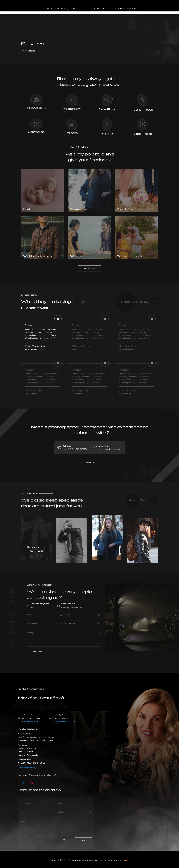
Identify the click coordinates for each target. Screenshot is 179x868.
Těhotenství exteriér (131, 254)
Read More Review (135, 299)
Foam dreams (79, 207)
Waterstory (78, 254)
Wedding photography (38, 254)
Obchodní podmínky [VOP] (27, 765)
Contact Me (90, 460)
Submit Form (37, 650)
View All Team (138, 498)
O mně (55, 8)
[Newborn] (42, 189)
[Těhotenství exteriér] (137, 236)
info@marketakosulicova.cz (65, 719)
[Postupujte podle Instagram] (32, 780)
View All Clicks (89, 266)
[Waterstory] (89, 236)
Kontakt (132, 8)
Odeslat (84, 838)
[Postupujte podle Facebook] (24, 780)
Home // (24, 48)
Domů (45, 8)
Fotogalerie (68, 8)
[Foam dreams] (89, 189)
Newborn (29, 207)
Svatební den (126, 207)
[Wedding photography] (42, 236)
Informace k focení (105, 8)
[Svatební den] (137, 189)
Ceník (122, 8)
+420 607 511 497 (31, 719)
